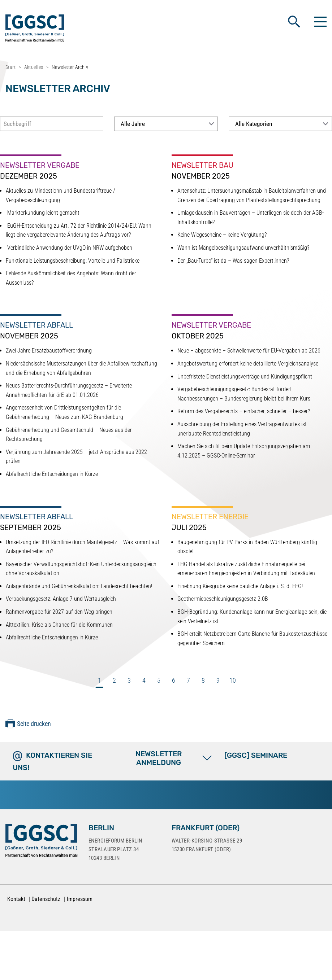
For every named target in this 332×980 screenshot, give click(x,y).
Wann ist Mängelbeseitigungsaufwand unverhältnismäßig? (243, 248)
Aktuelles (34, 67)
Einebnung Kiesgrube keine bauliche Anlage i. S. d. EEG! (240, 586)
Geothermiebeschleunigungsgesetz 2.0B (223, 599)
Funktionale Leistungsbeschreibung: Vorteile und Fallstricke (73, 261)
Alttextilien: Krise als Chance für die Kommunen (59, 625)
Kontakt (16, 899)
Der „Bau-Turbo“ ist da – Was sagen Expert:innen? (233, 261)
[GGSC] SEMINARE (256, 755)
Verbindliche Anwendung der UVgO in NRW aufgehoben (69, 248)
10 (233, 680)
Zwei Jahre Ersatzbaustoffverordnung (49, 351)
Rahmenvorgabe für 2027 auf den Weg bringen (59, 612)
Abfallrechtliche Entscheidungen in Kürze (52, 474)
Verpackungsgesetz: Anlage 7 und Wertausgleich (61, 599)
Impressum (80, 899)
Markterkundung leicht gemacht (43, 213)
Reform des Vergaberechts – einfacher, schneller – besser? (244, 411)
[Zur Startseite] (42, 842)
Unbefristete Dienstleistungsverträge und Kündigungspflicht (245, 377)
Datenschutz (46, 899)
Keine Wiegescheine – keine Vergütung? (222, 235)
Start (10, 67)
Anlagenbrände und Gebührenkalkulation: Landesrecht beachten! (79, 586)
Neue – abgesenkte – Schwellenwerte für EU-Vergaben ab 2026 (249, 351)
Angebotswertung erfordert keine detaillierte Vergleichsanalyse (248, 364)
